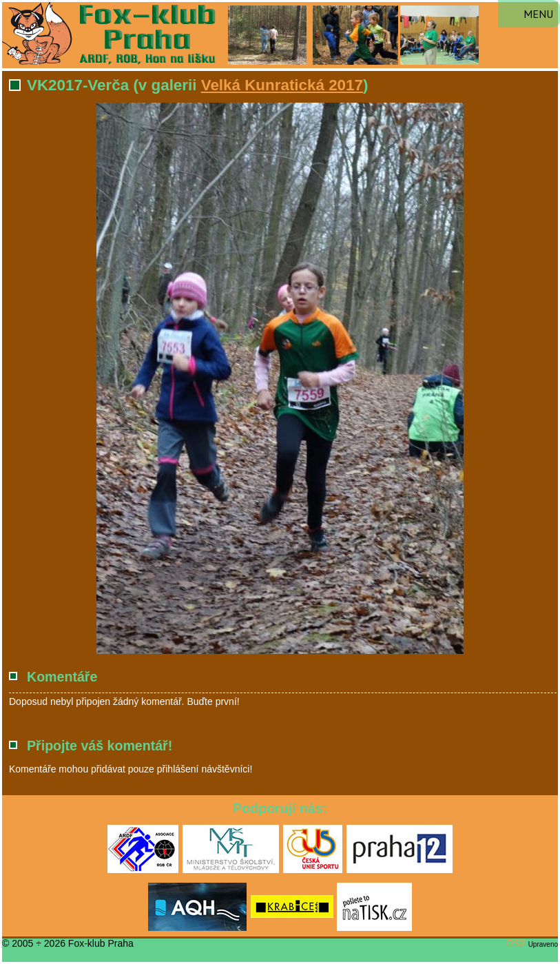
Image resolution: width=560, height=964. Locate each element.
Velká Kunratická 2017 (282, 85)
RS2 (516, 943)
